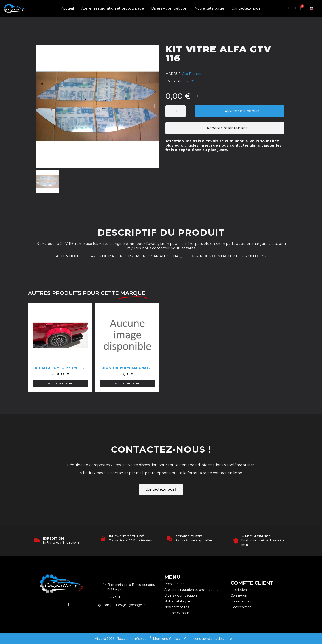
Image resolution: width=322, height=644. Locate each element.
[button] (288, 9)
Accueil (67, 8)
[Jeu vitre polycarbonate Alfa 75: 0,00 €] (127, 347)
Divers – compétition (169, 8)
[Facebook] (68, 604)
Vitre (190, 81)
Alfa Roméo (192, 74)
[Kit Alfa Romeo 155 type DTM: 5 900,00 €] (60, 347)
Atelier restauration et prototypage (113, 8)
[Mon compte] (295, 8)
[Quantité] (176, 111)
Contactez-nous (246, 8)
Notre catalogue (209, 8)
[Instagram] (56, 604)
